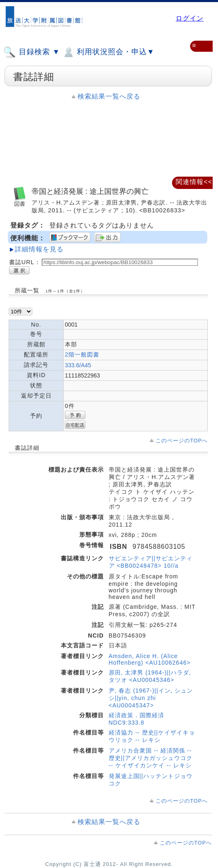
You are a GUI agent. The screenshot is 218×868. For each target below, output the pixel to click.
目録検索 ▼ (32, 52)
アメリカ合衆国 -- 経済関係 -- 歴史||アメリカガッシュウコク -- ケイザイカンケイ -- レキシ (151, 758)
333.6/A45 (78, 365)
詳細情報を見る (39, 249)
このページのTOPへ (182, 441)
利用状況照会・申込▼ (108, 52)
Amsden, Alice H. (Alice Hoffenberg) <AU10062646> (150, 659)
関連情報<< (194, 182)
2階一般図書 (82, 355)
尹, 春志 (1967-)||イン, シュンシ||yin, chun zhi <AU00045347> (151, 698)
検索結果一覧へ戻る (109, 96)
